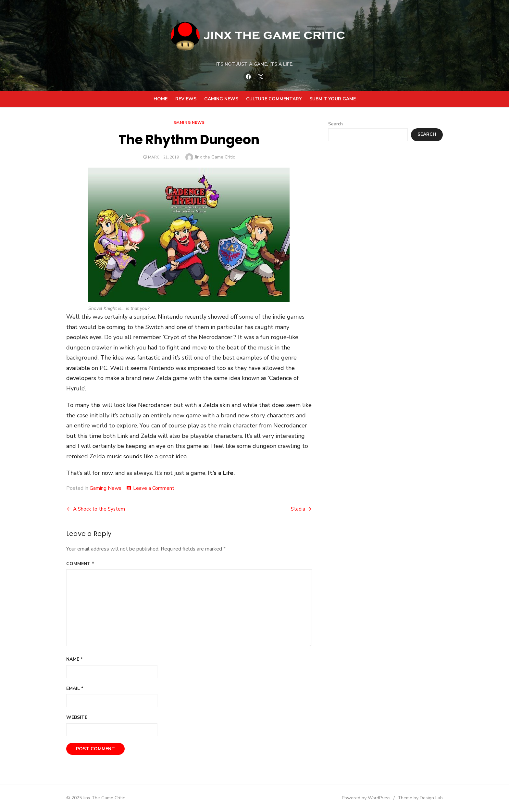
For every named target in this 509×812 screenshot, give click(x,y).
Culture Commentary (274, 99)
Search (335, 124)
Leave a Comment (154, 488)
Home (161, 99)
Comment (80, 564)
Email (75, 688)
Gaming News (221, 99)
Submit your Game (333, 99)
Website (77, 717)
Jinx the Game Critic (215, 157)
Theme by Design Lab (420, 798)
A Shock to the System (99, 509)
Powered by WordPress (366, 798)
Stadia (298, 509)
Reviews (186, 99)
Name (74, 659)
